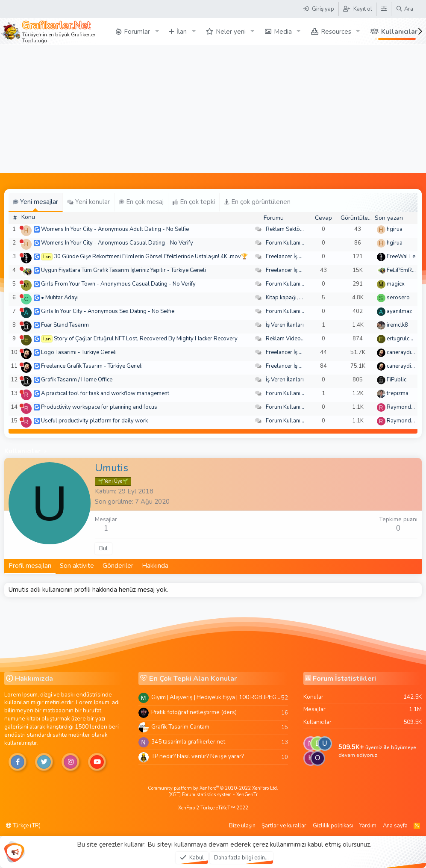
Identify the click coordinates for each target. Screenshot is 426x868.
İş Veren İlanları (285, 325)
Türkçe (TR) (23, 826)
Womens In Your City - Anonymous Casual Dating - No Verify (117, 243)
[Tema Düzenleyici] (384, 9)
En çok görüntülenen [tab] (257, 202)
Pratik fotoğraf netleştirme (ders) (194, 712)
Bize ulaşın (242, 826)
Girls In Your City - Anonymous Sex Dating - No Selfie (108, 311)
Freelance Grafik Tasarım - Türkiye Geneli (92, 366)
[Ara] (404, 9)
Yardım (368, 826)
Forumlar (137, 32)
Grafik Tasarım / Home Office (77, 380)
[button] (157, 31)
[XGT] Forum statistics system (213, 795)
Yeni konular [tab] (88, 202)
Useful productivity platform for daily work (94, 421)
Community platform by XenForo (213, 788)
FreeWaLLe (401, 257)
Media (283, 32)
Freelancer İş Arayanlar (295, 257)
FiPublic (397, 380)
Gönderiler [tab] (118, 566)
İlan (182, 32)
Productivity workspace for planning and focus (99, 407)
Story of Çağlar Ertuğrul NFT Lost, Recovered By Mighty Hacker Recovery (146, 339)
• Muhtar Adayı (60, 298)
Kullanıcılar (399, 32)
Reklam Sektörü (285, 229)
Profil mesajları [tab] (30, 566)
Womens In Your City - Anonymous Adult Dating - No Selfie (115, 229)
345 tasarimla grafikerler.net (188, 742)
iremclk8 (397, 325)
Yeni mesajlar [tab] (35, 202)
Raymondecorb (406, 407)
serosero (398, 298)
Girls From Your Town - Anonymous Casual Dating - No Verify (118, 284)
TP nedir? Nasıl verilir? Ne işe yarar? (198, 756)
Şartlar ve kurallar (284, 826)
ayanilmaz (399, 311)
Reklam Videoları (287, 339)
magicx (396, 284)
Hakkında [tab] (155, 566)
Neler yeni (231, 32)
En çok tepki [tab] (194, 202)
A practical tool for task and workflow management (105, 393)
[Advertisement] (213, 109)
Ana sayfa (395, 826)
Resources (336, 32)
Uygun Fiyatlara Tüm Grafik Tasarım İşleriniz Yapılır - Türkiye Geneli (123, 270)
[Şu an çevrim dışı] (22, 228)
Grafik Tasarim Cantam (180, 727)
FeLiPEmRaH (403, 270)
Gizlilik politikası (333, 826)
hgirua (395, 229)
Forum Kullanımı (286, 243)
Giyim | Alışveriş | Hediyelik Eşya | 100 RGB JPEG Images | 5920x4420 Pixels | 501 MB (216, 697)
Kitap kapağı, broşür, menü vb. (303, 298)
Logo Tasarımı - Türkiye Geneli (79, 352)
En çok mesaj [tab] (141, 202)
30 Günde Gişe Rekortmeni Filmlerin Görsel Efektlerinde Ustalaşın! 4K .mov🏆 (151, 257)
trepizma (398, 393)
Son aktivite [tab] (77, 566)
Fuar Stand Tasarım (65, 325)
